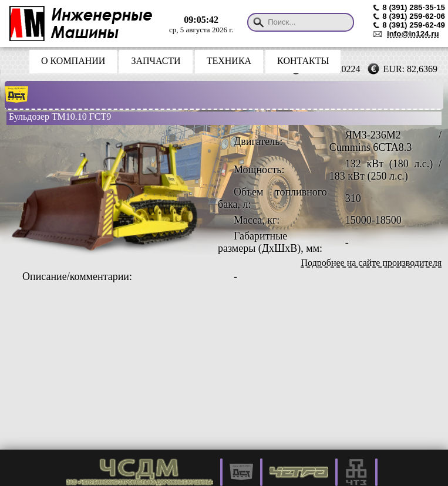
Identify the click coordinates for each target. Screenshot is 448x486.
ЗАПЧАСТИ (156, 61)
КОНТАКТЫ (303, 61)
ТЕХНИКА (229, 61)
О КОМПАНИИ (73, 61)
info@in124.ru (413, 34)
